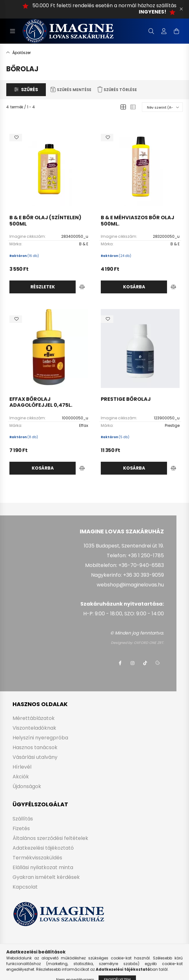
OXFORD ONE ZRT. (149, 643)
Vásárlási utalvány (35, 757)
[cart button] (176, 31)
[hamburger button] (13, 31)
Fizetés (21, 828)
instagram (132, 663)
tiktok (145, 663)
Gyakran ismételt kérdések (46, 877)
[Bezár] (181, 9)
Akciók (21, 777)
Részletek (43, 287)
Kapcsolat (25, 887)
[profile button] (164, 31)
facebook (120, 663)
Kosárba (134, 287)
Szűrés (30, 90)
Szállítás (23, 819)
